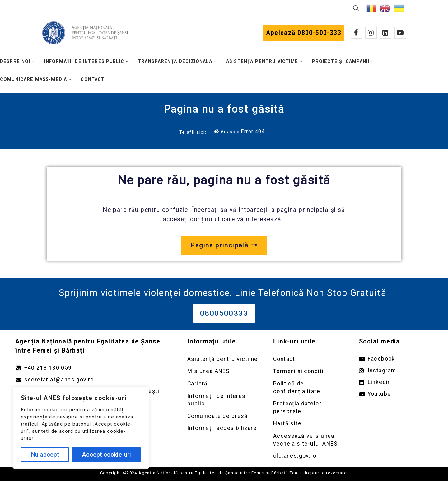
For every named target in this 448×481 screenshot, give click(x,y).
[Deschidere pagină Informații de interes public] (224, 400)
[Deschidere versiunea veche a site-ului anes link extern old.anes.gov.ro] (310, 456)
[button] (356, 8)
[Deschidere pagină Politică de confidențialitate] (310, 388)
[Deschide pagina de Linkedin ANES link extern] (396, 382)
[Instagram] (371, 33)
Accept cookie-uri (106, 455)
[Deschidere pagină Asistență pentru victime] (224, 359)
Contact (93, 79)
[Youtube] (400, 33)
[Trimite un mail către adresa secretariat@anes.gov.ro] (95, 380)
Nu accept (45, 455)
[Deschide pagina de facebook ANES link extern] (396, 359)
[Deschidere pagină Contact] (310, 359)
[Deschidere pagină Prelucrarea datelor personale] (310, 407)
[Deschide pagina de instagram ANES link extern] (396, 371)
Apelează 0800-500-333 (304, 33)
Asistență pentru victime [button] (262, 61)
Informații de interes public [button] (84, 61)
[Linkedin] (386, 33)
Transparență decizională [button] (175, 61)
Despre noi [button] (15, 61)
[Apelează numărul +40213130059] (95, 368)
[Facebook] (356, 33)
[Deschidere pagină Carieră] (224, 384)
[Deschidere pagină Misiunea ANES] (224, 371)
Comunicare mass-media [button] (33, 79)
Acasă (225, 132)
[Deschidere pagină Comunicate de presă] (224, 416)
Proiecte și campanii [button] (341, 61)
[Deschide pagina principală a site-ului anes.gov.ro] (224, 245)
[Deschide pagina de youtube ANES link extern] (396, 394)
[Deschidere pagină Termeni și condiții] (310, 371)
